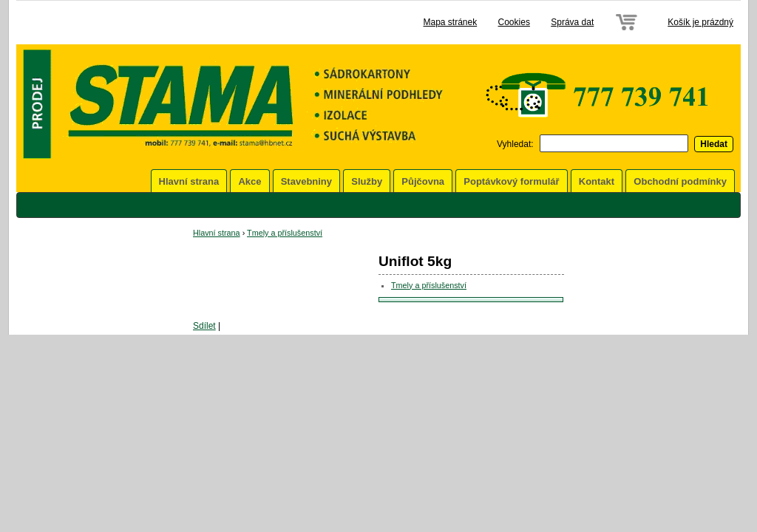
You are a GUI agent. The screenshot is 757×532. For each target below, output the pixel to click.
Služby (367, 181)
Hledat (714, 144)
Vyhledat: (515, 144)
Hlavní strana (189, 181)
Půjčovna (423, 181)
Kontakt (597, 181)
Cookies (514, 22)
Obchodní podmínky (680, 181)
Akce (249, 181)
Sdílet (204, 326)
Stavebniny (306, 181)
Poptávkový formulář (511, 181)
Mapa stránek (450, 22)
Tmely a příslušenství (285, 233)
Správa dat (572, 22)
